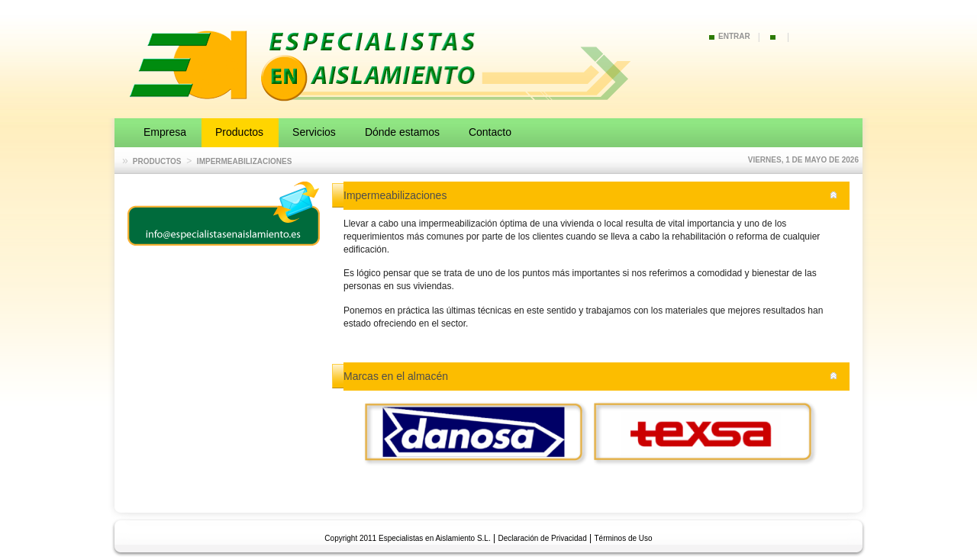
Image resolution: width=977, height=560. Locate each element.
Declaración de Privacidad (543, 538)
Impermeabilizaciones (244, 161)
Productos (157, 161)
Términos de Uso (624, 538)
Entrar (734, 36)
